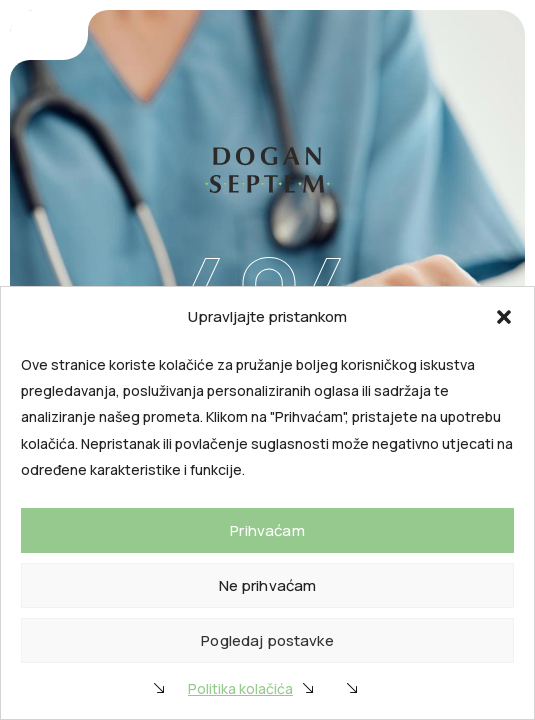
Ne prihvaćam (268, 585)
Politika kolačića (240, 688)
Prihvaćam (267, 530)
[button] (504, 317)
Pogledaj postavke (267, 640)
